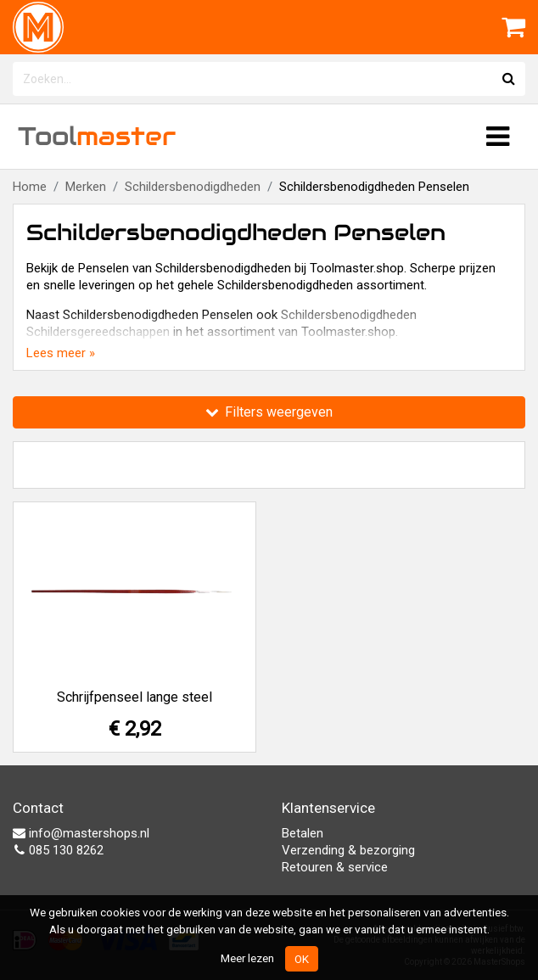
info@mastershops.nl (81, 833)
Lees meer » (61, 353)
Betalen (303, 833)
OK (302, 959)
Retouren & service (335, 867)
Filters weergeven (269, 412)
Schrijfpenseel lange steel (134, 697)
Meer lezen (247, 958)
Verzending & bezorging (348, 850)
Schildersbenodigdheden (193, 187)
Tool (97, 136)
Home (30, 187)
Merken (86, 187)
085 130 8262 (58, 850)
